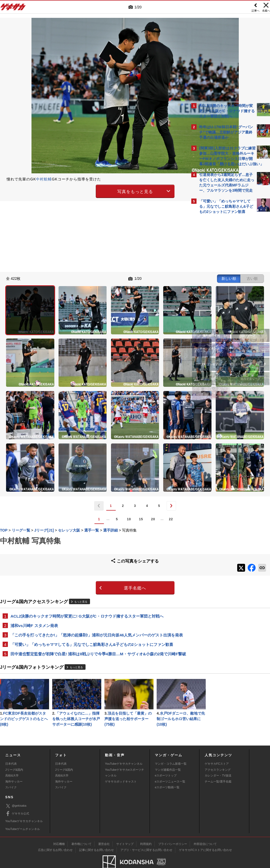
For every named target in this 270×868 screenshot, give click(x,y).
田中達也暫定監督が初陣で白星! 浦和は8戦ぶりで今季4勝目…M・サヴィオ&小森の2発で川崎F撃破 (94, 586)
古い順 (160, 278)
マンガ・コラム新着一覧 (171, 749)
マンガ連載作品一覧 (168, 755)
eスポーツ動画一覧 (167, 773)
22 (125, 445)
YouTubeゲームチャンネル (23, 814)
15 (95, 445)
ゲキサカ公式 (17, 799)
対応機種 (59, 829)
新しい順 (137, 278)
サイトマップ (125, 829)
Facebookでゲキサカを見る (221, 307)
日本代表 (11, 749)
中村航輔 (44, 179)
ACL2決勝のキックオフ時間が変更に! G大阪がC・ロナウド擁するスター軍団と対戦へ (87, 539)
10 (83, 445)
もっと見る (81, 525)
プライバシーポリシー (173, 829)
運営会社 (104, 829)
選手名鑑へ (89, 511)
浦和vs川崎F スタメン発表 (34, 548)
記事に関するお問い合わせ (97, 835)
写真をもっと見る (89, 191)
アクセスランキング (218, 755)
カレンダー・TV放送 (218, 761)
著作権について (81, 829)
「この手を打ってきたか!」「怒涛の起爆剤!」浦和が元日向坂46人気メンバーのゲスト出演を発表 (93, 561)
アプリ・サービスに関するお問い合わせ (146, 835)
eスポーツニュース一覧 (170, 767)
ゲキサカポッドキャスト (121, 767)
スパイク (11, 773)
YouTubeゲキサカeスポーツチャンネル (125, 758)
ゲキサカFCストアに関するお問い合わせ (205, 835)
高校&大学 (12, 761)
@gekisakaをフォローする (220, 296)
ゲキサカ (13, 8)
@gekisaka (16, 792)
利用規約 (146, 829)
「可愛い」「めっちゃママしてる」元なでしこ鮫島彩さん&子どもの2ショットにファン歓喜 (92, 574)
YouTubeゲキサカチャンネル (124, 749)
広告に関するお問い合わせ (55, 835)
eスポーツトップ (166, 761)
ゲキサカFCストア (217, 749)
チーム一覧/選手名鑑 (218, 767)
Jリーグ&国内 (14, 755)
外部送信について (205, 829)
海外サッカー (14, 767)
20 (107, 445)
